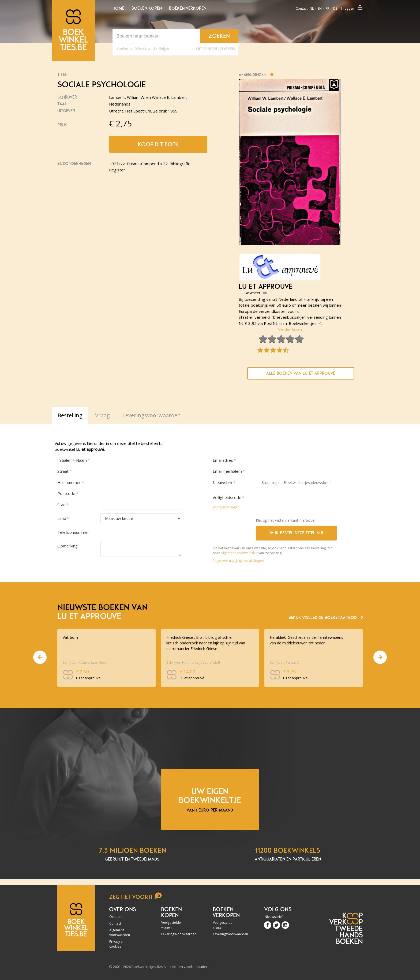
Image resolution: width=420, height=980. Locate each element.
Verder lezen (290, 329)
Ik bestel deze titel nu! (296, 533)
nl (312, 8)
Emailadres (223, 460)
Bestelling (70, 415)
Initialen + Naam (72, 460)
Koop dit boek (158, 144)
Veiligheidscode (227, 497)
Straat (63, 471)
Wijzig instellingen (226, 507)
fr (327, 8)
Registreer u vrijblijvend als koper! (238, 561)
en (320, 8)
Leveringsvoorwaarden (176, 934)
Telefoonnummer (73, 532)
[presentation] (297, 503)
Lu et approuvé (266, 287)
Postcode (66, 493)
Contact (302, 8)
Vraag (102, 415)
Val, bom (70, 637)
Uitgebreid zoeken (215, 49)
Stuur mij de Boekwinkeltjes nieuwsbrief (293, 483)
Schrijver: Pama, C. (285, 662)
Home (118, 8)
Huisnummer (69, 482)
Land (62, 518)
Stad (61, 505)
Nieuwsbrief (224, 482)
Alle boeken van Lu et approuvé (301, 373)
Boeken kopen (147, 8)
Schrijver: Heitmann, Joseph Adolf (193, 662)
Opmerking (67, 546)
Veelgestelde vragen (171, 925)
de (335, 8)
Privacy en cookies (117, 944)
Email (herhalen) (227, 471)
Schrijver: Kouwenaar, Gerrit (86, 662)
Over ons (116, 917)
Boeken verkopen (188, 8)
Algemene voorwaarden (239, 553)
